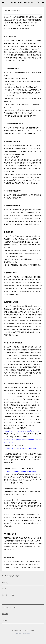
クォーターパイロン (8, 595)
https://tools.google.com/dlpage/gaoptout (20, 471)
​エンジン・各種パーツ (9, 608)
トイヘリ (4, 620)
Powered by (23, 634)
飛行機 (4, 589)
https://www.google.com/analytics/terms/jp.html (22, 431)
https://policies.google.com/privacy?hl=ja (20, 448)
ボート (4, 601)
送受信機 (5, 614)
